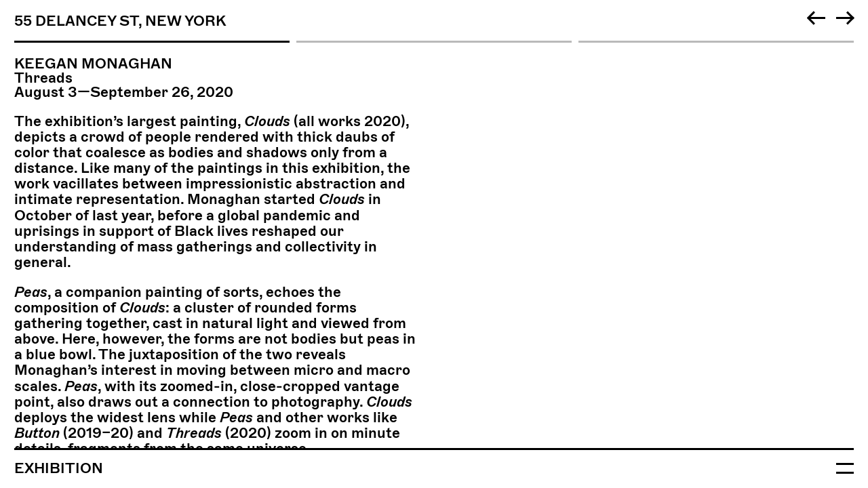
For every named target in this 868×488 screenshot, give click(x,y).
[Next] (845, 18)
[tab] (434, 25)
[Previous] (816, 18)
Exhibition (59, 469)
